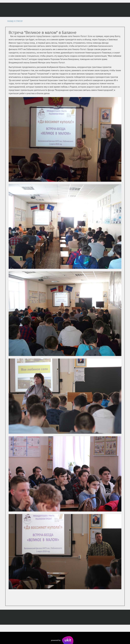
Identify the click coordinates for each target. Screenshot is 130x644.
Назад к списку (15, 21)
